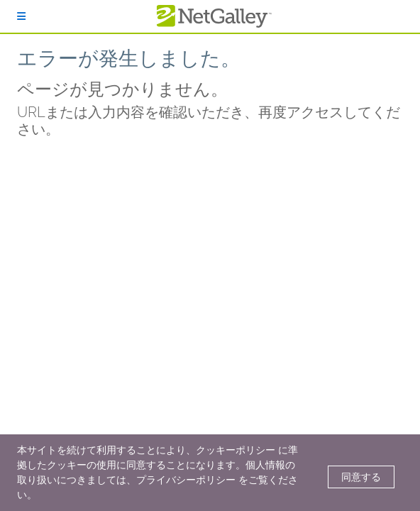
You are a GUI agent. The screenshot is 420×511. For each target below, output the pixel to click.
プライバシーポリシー (186, 480)
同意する (361, 477)
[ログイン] (21, 16)
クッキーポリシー (236, 450)
